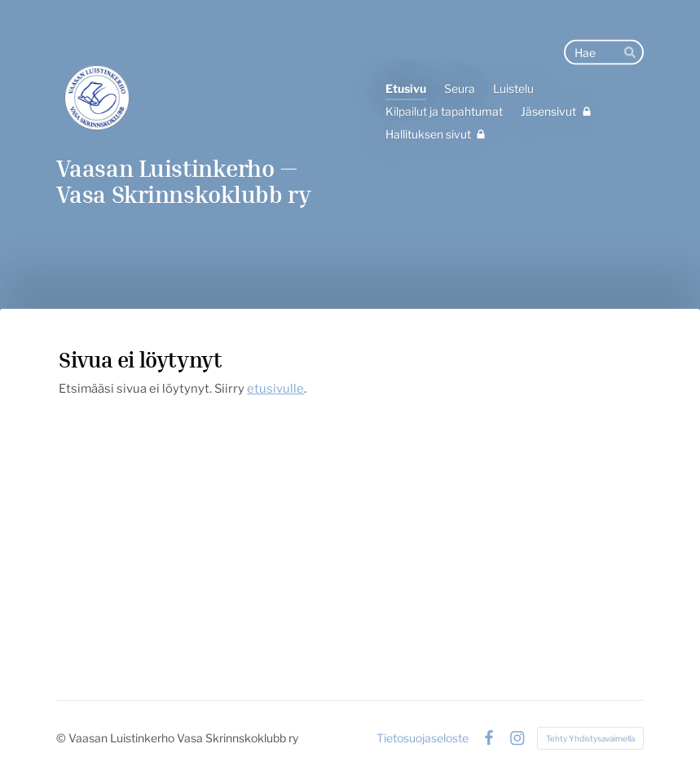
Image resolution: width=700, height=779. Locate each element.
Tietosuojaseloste (423, 738)
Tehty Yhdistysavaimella (590, 738)
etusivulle (275, 389)
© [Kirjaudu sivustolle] (62, 738)
